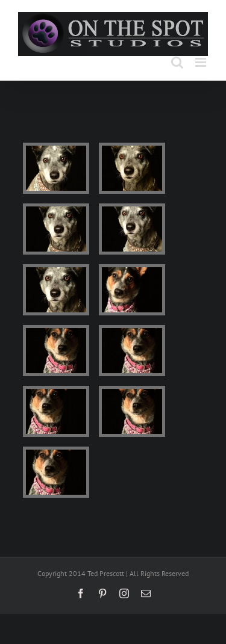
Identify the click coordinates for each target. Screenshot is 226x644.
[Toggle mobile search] (177, 62)
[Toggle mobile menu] (202, 62)
